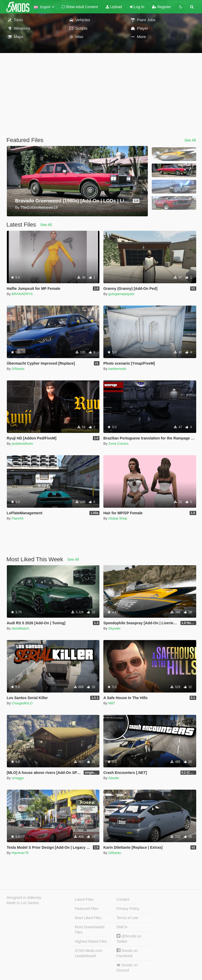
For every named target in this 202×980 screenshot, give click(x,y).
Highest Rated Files (91, 941)
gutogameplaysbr (122, 294)
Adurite (113, 778)
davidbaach (20, 628)
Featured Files (87, 909)
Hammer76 (20, 853)
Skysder (115, 628)
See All (190, 140)
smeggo (18, 778)
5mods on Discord (127, 968)
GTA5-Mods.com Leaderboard (89, 953)
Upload (114, 7)
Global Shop (118, 518)
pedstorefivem (22, 444)
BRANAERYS (22, 294)
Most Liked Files (88, 918)
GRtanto (18, 369)
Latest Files (84, 899)
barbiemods (117, 369)
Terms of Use (127, 918)
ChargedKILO (22, 703)
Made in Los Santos (23, 903)
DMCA (122, 927)
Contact (123, 899)
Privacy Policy (128, 909)
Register (161, 7)
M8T (112, 703)
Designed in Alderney (24, 898)
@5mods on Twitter (129, 939)
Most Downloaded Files (90, 930)
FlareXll (17, 518)
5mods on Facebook (127, 953)
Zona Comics (118, 444)
